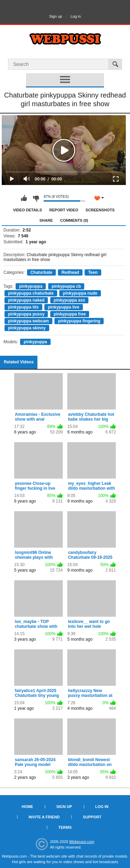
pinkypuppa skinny (27, 328)
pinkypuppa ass (70, 300)
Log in (76, 16)
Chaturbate (41, 272)
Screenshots (100, 210)
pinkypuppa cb (66, 286)
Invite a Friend (44, 817)
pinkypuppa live (64, 307)
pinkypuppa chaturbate (31, 293)
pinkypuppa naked (26, 300)
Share (46, 220)
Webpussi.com (82, 842)
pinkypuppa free (70, 314)
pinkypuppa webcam (28, 321)
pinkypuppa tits (23, 307)
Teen (93, 272)
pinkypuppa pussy (26, 314)
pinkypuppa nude (80, 293)
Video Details (27, 210)
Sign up (56, 16)
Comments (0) (74, 220)
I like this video (24, 198)
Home (27, 807)
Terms (65, 827)
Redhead (70, 272)
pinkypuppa (31, 286)
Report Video (64, 210)
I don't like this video (36, 198)
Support (92, 817)
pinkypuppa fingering (79, 321)
